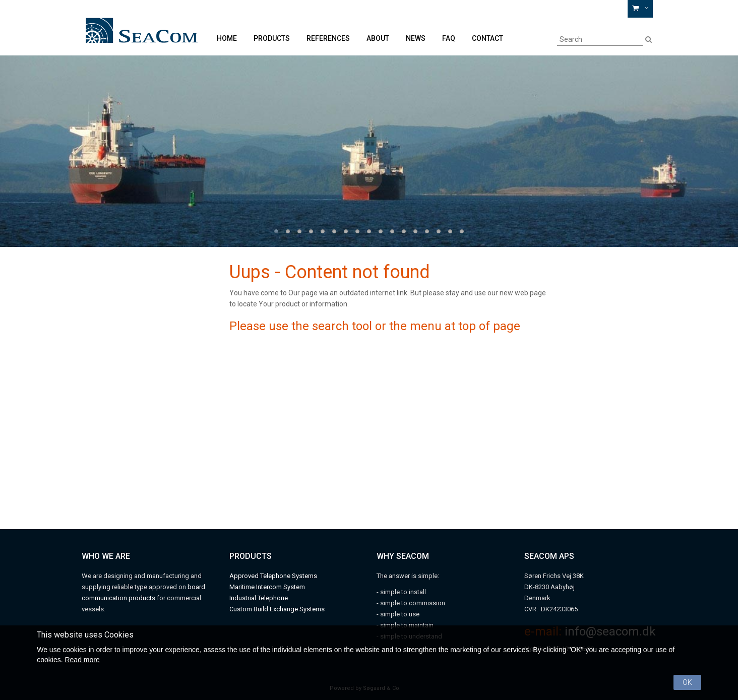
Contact (487, 38)
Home (227, 38)
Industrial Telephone (259, 598)
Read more (82, 660)
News (416, 38)
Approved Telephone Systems (273, 576)
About (378, 38)
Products (272, 38)
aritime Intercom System (270, 587)
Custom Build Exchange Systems (277, 609)
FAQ (449, 38)
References (328, 38)
